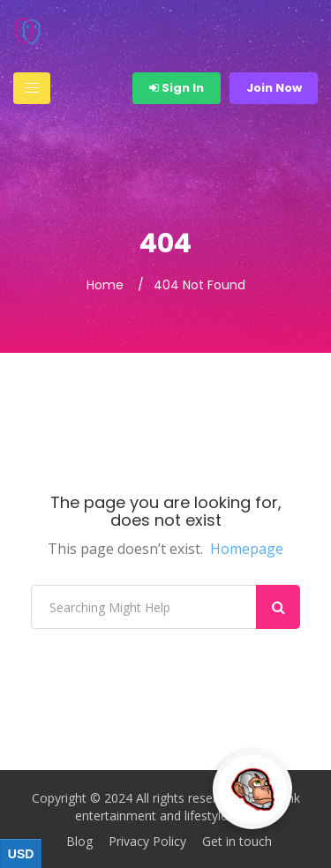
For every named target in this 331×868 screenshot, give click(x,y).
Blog (79, 842)
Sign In (177, 88)
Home (105, 285)
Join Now (274, 88)
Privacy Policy (147, 842)
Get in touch (237, 842)
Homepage (247, 549)
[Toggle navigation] (32, 88)
